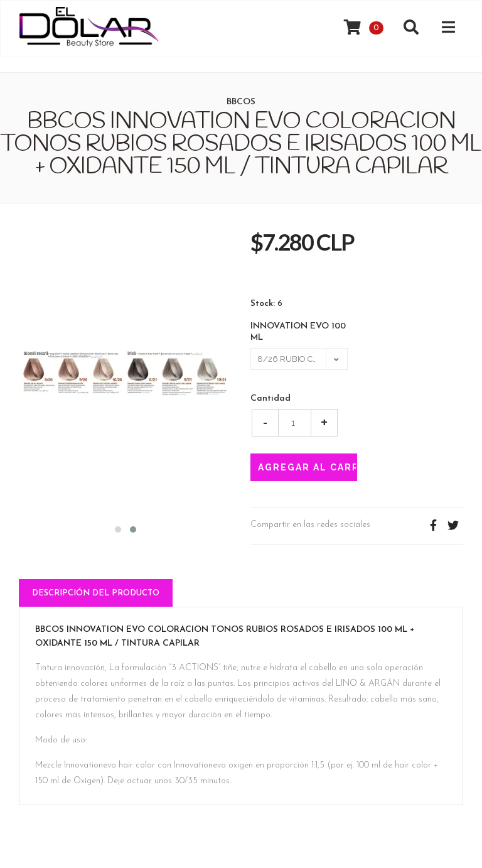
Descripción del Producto (96, 593)
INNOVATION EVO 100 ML (298, 332)
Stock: (263, 304)
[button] (118, 528)
